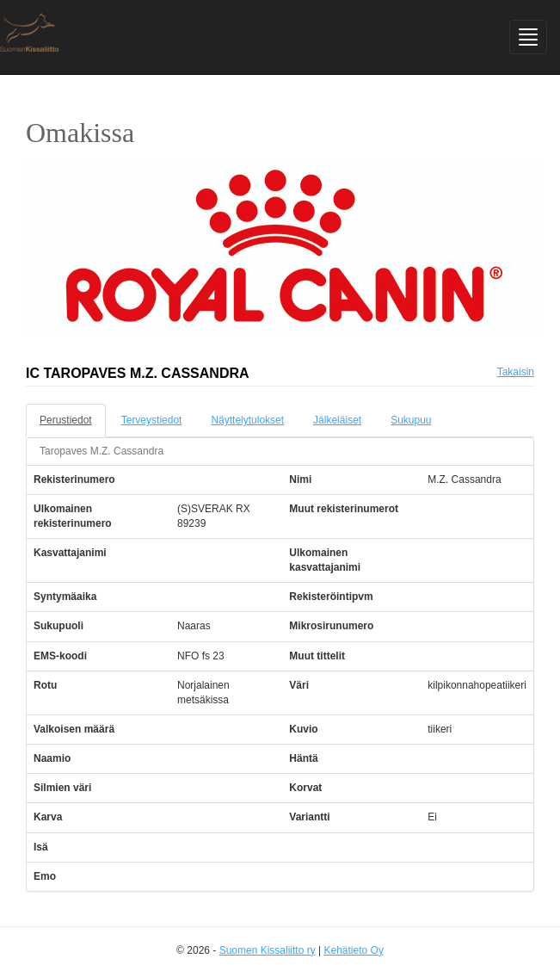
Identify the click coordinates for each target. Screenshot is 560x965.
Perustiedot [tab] (66, 420)
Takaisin (516, 372)
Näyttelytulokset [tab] (247, 420)
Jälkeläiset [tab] (337, 420)
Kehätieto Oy (354, 950)
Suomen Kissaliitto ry (268, 950)
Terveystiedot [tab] (152, 420)
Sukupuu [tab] (411, 420)
